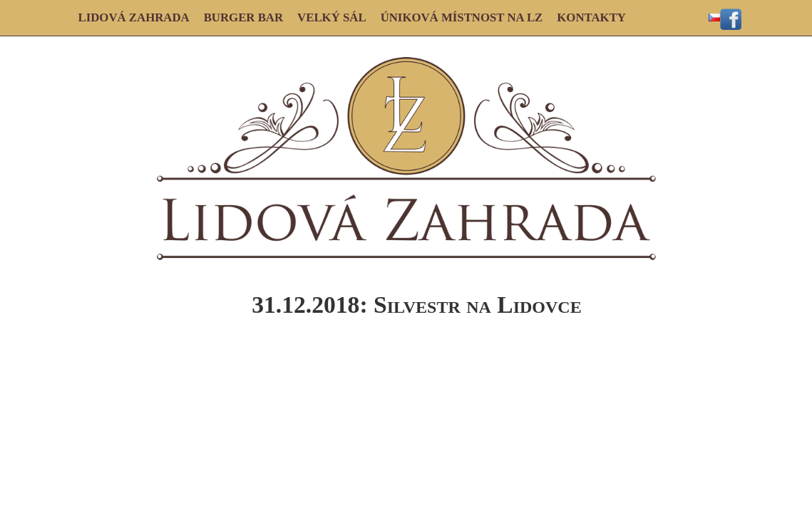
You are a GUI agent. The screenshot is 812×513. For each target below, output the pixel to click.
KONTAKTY (591, 17)
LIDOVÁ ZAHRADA (134, 17)
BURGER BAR (243, 17)
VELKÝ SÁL (332, 17)
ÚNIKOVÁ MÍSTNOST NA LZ (462, 17)
